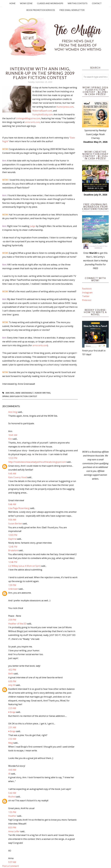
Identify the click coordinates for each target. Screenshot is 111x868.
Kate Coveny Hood (17, 477)
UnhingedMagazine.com (28, 118)
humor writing (43, 393)
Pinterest (87, 300)
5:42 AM (12, 793)
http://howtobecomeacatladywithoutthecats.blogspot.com (37, 462)
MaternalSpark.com (42, 111)
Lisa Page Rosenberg (19, 508)
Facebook (87, 289)
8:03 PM (12, 828)
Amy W (12, 685)
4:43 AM (12, 770)
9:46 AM (12, 504)
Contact (97, 3)
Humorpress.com (65, 107)
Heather (12, 816)
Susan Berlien (15, 524)
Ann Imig (10, 393)
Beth (11, 674)
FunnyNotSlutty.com (43, 115)
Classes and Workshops (50, 3)
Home (12, 3)
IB (9, 774)
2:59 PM (12, 620)
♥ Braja (12, 712)
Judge (33, 226)
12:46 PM (13, 562)
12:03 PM (13, 535)
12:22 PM (13, 458)
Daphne (12, 539)
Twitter (86, 296)
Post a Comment (11, 866)
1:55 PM (12, 812)
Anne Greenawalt (24, 393)
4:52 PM (12, 670)
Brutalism (13, 550)
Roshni (12, 797)
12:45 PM (13, 547)
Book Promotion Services (41, 10)
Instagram (87, 292)
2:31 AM (12, 727)
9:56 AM (12, 520)
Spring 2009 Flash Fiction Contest (20, 396)
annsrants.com (32, 122)
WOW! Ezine (26, 3)
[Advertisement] (95, 403)
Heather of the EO (17, 624)
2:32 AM (12, 739)
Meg (11, 743)
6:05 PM (12, 681)
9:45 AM (12, 474)
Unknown (13, 589)
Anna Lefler (14, 831)
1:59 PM (12, 585)
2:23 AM (12, 708)
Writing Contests (78, 3)
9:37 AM (12, 862)
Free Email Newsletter (72, 10)
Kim (10, 439)
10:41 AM (13, 435)
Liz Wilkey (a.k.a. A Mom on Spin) (24, 566)
